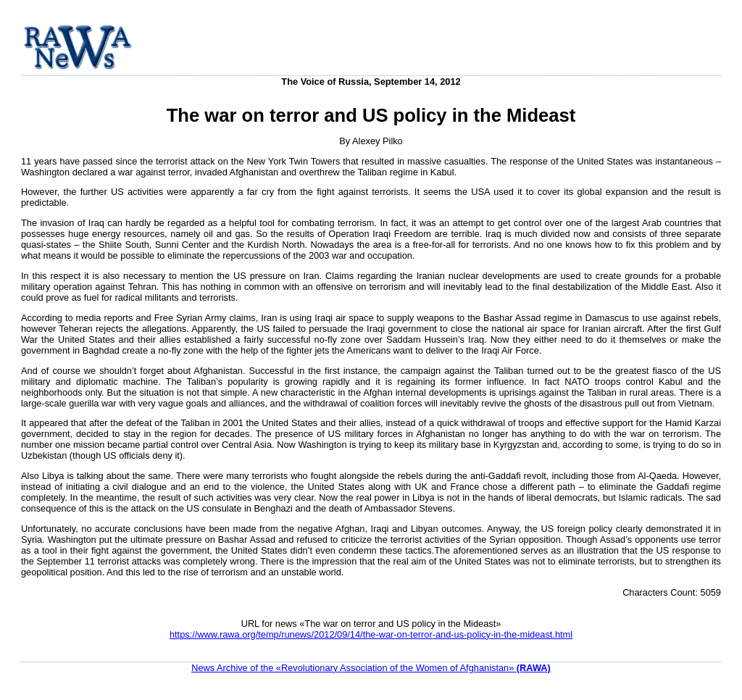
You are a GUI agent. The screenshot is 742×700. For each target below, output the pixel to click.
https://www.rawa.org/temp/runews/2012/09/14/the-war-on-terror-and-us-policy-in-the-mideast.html (371, 634)
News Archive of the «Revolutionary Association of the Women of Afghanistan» (371, 668)
